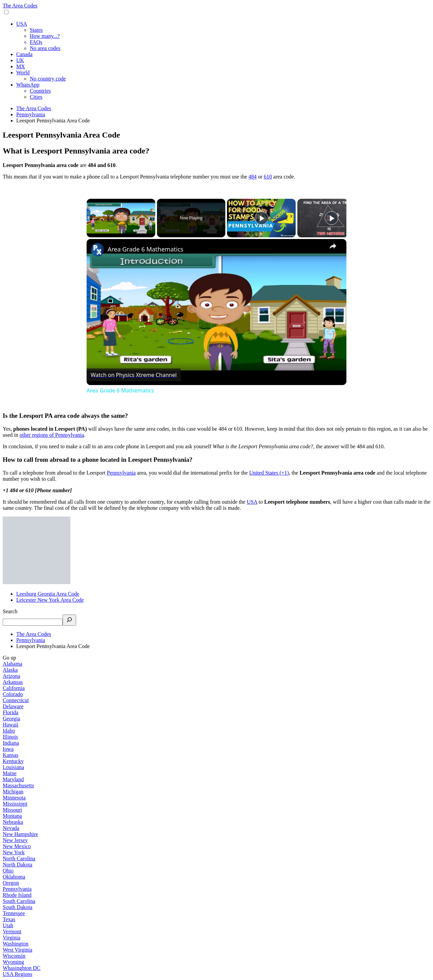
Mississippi (15, 804)
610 (268, 177)
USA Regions (18, 974)
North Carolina (19, 858)
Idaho (9, 731)
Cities (36, 97)
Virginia (12, 938)
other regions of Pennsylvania (52, 435)
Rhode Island (17, 895)
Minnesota (14, 798)
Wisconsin (14, 956)
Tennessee (14, 913)
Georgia (11, 719)
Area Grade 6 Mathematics (145, 249)
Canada (24, 54)
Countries (40, 91)
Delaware (13, 706)
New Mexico (17, 846)
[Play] (261, 218)
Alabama (13, 664)
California (14, 688)
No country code (48, 79)
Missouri (12, 810)
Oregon (11, 883)
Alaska (10, 670)
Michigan (13, 792)
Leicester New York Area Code (50, 600)
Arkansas (13, 682)
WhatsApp (28, 85)
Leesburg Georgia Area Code (48, 594)
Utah (8, 925)
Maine (10, 773)
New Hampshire (20, 834)
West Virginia (17, 950)
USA (22, 24)
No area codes (45, 48)
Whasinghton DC (22, 968)
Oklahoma (14, 877)
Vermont (12, 931)
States (36, 30)
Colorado (13, 694)
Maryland (13, 779)
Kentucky (13, 761)
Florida (10, 712)
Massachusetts (18, 785)
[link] (97, 250)
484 (252, 177)
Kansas (10, 755)
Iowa (8, 749)
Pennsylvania (121, 473)
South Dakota (18, 907)
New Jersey (15, 840)
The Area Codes (20, 6)
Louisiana (13, 767)
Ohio (8, 871)
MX (21, 66)
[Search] (69, 620)
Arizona (12, 676)
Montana (12, 816)
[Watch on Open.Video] (134, 375)
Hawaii (10, 725)
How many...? (45, 36)
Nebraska (13, 822)
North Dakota (18, 865)
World (23, 73)
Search (10, 611)
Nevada (11, 828)
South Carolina (19, 901)
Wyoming (13, 962)
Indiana (11, 743)
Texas (9, 919)
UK (20, 60)
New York (14, 852)
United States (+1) (269, 473)
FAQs (36, 42)
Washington (16, 944)
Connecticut (16, 700)
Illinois (10, 737)
